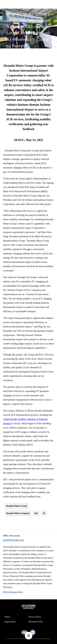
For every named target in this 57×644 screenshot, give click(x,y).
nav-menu (29, 636)
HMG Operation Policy (13, 592)
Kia (36, 513)
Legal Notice (10, 622)
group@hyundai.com (13, 540)
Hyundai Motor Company (18, 513)
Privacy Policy (35, 617)
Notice (7, 617)
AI (44, 513)
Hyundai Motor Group (16, 506)
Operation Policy (36, 622)
